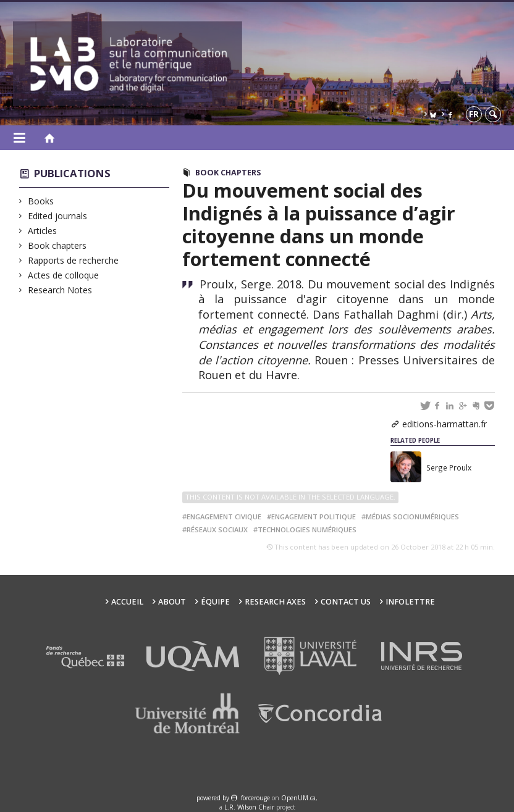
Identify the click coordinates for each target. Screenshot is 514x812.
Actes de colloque (64, 275)
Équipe (215, 602)
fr (474, 114)
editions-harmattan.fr (444, 424)
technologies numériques (307, 529)
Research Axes (275, 602)
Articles (43, 231)
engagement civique (224, 517)
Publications (72, 173)
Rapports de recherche (74, 260)
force (255, 798)
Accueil (127, 602)
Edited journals (58, 216)
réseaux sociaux (217, 529)
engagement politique (314, 517)
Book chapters (57, 245)
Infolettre (410, 602)
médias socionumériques (412, 517)
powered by (214, 798)
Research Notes (60, 290)
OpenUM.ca (298, 798)
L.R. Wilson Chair (249, 807)
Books (41, 201)
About (172, 602)
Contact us (346, 602)
